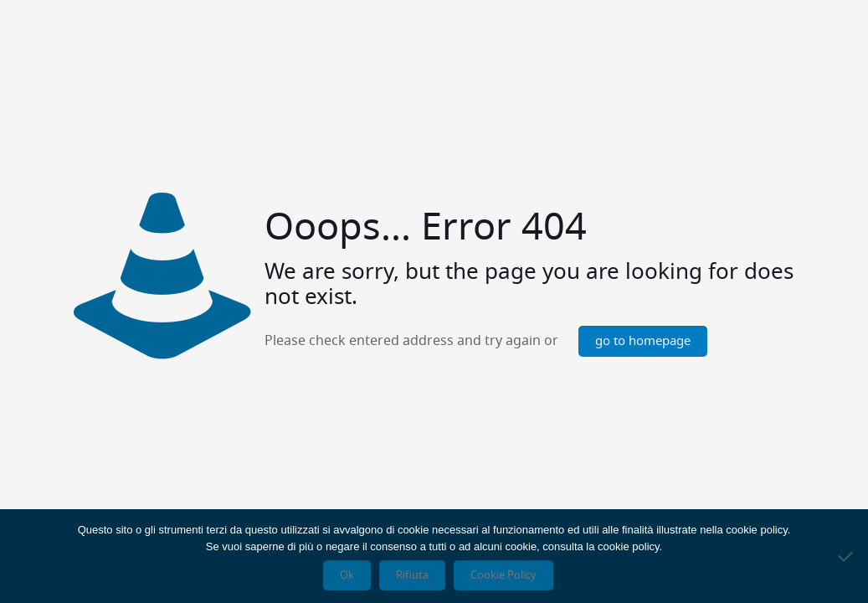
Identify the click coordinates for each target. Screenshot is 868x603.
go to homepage (643, 341)
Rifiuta (412, 575)
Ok (347, 575)
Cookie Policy (503, 575)
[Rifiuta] (847, 556)
